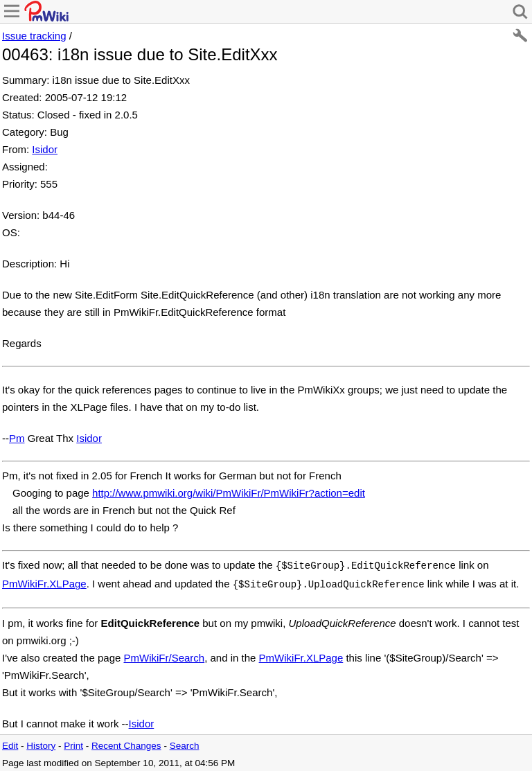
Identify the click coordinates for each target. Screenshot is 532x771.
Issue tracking (34, 36)
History (41, 743)
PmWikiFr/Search (164, 655)
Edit (10, 743)
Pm (17, 438)
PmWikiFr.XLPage (44, 582)
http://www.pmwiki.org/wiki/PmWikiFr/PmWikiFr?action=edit (229, 493)
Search (185, 743)
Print (73, 743)
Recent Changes (126, 743)
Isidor (45, 149)
